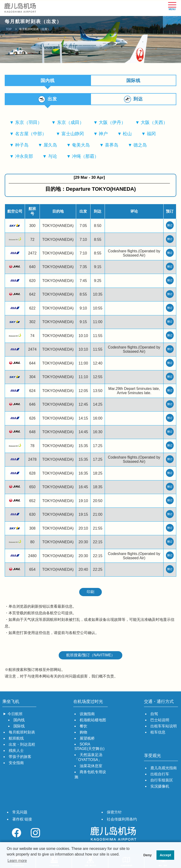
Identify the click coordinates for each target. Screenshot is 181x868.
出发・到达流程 (22, 746)
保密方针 (114, 814)
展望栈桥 (87, 740)
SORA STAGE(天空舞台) (90, 748)
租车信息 (158, 734)
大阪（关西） (154, 124)
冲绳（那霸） (85, 158)
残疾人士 (16, 752)
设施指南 (87, 715)
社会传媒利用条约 (122, 821)
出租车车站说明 (164, 727)
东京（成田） (70, 124)
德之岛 (140, 146)
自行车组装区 (162, 782)
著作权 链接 (22, 821)
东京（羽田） (29, 124)
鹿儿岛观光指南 (164, 769)
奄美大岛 (81, 146)
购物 (83, 734)
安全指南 (16, 764)
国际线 (134, 81)
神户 (103, 135)
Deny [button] (147, 855)
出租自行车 (160, 775)
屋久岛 (50, 146)
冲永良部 (24, 158)
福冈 (151, 135)
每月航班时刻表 (22, 734)
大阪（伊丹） (112, 124)
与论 (53, 158)
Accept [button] (165, 855)
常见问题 (20, 814)
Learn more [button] (17, 861)
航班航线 (16, 740)
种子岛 (22, 146)
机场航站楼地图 (93, 721)
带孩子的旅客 (20, 758)
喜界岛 (112, 146)
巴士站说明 (160, 721)
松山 (127, 135)
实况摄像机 (160, 788)
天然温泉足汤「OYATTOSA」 (88, 759)
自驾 (154, 715)
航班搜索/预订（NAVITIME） (91, 656)
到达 (138, 100)
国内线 (19, 721)
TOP (9, 29)
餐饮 (83, 727)
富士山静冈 (73, 135)
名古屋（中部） (31, 135)
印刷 (90, 593)
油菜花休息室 (91, 767)
